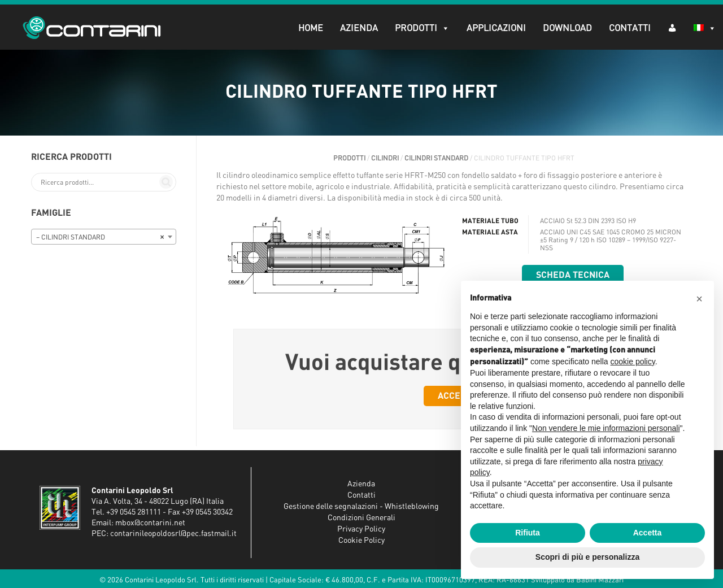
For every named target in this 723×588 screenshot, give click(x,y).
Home (311, 28)
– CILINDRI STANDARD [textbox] (100, 237)
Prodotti (422, 28)
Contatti (630, 28)
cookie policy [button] (633, 361)
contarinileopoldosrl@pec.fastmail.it (173, 534)
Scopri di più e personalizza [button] (587, 557)
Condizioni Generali (361, 518)
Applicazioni (496, 28)
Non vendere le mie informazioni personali (606, 428)
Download (567, 28)
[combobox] (104, 237)
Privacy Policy (361, 529)
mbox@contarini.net (150, 523)
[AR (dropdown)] (672, 27)
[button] (699, 299)
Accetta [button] (648, 533)
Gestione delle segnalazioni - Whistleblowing (361, 507)
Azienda (359, 28)
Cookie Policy (361, 541)
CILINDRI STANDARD (436, 158)
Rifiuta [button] (528, 533)
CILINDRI (385, 158)
